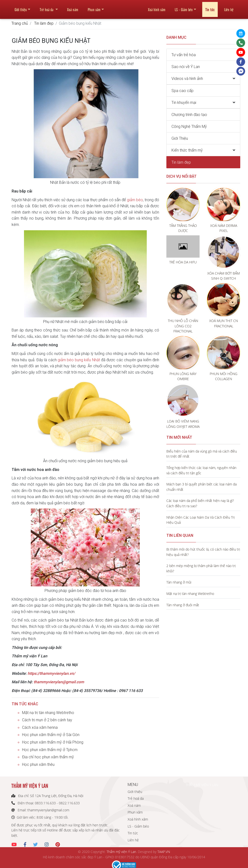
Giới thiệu (21, 8)
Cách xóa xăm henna (40, 727)
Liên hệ (229, 8)
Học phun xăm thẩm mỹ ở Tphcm (50, 750)
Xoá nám (73, 8)
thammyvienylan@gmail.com (59, 682)
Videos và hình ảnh (187, 78)
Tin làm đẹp (44, 23)
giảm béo (135, 200)
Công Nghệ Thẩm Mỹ (189, 126)
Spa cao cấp (182, 91)
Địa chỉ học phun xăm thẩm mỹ (48, 757)
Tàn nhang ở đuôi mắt (183, 605)
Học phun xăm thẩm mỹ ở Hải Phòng (53, 742)
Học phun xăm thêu (38, 764)
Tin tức (210, 8)
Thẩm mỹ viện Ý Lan (121, 852)
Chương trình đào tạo (189, 115)
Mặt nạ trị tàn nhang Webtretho (48, 713)
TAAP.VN (164, 852)
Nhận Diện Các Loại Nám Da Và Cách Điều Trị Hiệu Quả (201, 520)
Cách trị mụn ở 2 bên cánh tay (47, 720)
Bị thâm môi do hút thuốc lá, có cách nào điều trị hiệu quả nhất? (203, 552)
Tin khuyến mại (184, 102)
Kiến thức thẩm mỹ (187, 150)
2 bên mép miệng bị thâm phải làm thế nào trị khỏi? (201, 568)
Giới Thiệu (180, 138)
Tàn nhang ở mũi (179, 582)
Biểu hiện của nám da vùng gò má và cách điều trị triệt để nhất (202, 454)
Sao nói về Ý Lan (186, 67)
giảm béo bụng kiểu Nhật (79, 360)
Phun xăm (94, 8)
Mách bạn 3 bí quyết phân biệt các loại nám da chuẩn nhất (201, 487)
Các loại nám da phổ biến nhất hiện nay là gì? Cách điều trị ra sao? (200, 503)
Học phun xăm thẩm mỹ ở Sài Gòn (51, 735)
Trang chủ (20, 23)
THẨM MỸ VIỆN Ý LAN (202, 785)
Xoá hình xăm (157, 8)
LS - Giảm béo (184, 8)
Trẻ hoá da (47, 8)
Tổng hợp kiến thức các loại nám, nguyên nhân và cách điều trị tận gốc (201, 470)
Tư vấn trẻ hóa (184, 55)
